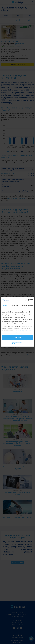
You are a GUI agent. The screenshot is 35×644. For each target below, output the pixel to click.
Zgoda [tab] (5, 305)
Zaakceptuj (17, 337)
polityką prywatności (23, 331)
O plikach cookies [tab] (27, 305)
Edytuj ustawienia (18, 343)
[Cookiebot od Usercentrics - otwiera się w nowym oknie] (25, 300)
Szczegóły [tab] (15, 305)
